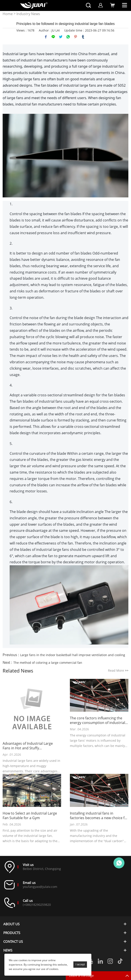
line (53, 37)
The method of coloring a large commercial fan (48, 663)
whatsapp (68, 37)
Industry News (28, 14)
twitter (61, 37)
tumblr (83, 37)
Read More (118, 670)
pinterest (76, 37)
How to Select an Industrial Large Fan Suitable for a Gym (30, 816)
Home (8, 14)
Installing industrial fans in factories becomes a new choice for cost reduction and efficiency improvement (99, 816)
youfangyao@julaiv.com (40, 887)
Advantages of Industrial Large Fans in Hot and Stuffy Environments (28, 746)
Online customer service (119, 863)
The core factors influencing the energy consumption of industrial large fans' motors (97, 720)
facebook (46, 37)
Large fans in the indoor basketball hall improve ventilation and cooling (73, 655)
